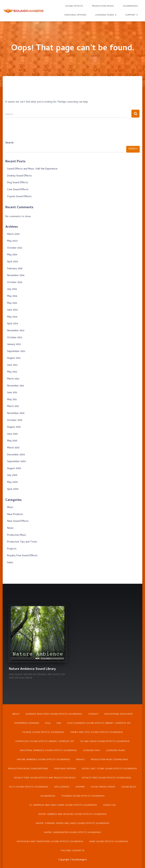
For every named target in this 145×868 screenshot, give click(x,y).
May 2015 (12, 303)
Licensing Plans (106, 15)
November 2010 (16, 413)
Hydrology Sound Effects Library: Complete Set (45, 741)
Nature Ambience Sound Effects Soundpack (43, 760)
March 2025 (13, 234)
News (10, 528)
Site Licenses (62, 787)
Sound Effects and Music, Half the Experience (32, 169)
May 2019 (12, 255)
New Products (15, 515)
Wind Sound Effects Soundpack (109, 842)
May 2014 (12, 317)
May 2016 (12, 296)
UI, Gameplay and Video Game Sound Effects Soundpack (63, 805)
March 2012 (13, 379)
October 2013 (15, 338)
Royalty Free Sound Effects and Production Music (45, 778)
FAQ (59, 723)
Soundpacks (130, 6)
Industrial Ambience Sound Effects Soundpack (48, 751)
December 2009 (16, 455)
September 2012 (16, 352)
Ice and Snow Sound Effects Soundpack (105, 741)
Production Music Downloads (110, 760)
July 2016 (12, 289)
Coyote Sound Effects (19, 197)
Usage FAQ (109, 805)
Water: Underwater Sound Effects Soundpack (72, 833)
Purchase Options (75, 15)
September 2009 (16, 462)
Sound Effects (74, 6)
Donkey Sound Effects (19, 176)
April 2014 (13, 324)
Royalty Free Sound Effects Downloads (107, 778)
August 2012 (14, 358)
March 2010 (13, 448)
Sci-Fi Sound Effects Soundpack (29, 787)
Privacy (80, 760)
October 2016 (15, 283)
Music (10, 508)
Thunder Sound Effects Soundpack (83, 796)
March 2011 (13, 407)
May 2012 (12, 372)
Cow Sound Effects (18, 190)
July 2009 (12, 475)
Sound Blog (129, 787)
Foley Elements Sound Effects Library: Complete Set (99, 723)
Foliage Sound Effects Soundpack (43, 732)
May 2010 (12, 441)
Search (9, 143)
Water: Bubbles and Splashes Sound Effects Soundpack (72, 814)
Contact (93, 714)
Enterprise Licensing (27, 723)
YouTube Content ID (72, 851)
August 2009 (14, 469)
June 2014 (12, 310)
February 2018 (15, 269)
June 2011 (12, 393)
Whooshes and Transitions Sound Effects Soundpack (50, 842)
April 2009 (13, 489)
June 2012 (12, 365)
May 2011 (12, 400)
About (16, 714)
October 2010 (15, 420)
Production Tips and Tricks (22, 542)
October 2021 (15, 248)
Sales (10, 563)
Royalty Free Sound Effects (22, 556)
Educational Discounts (119, 714)
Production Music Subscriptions (28, 769)
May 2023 (12, 241)
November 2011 (16, 386)
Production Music (103, 6)
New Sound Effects (18, 521)
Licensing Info (92, 751)
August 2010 (14, 427)
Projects (12, 549)
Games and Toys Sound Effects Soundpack (97, 732)
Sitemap (80, 787)
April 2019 (12, 262)
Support (132, 15)
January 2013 (14, 345)
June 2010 (12, 434)
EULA (48, 723)
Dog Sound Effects (18, 183)
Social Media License (103, 787)
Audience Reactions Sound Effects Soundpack (54, 714)
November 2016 (16, 276)
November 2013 (16, 331)
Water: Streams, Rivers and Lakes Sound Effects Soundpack (72, 823)
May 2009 (12, 482)
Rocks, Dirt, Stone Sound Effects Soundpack (109, 769)
